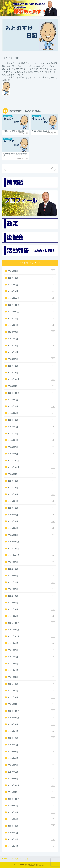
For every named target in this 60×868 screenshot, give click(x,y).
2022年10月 (31, 555)
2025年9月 (31, 318)
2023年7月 (31, 494)
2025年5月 (31, 345)
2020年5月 (31, 751)
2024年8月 (31, 406)
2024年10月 (31, 393)
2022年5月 (31, 589)
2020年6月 (31, 745)
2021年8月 (31, 650)
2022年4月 (31, 596)
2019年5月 (31, 833)
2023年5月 (31, 508)
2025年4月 (31, 352)
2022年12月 (31, 542)
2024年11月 (31, 386)
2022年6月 (31, 582)
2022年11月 (31, 548)
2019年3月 (31, 846)
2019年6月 (31, 826)
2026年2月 (31, 284)
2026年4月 (31, 271)
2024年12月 (31, 379)
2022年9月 (31, 562)
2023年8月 (31, 487)
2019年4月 (31, 839)
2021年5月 (31, 670)
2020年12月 (31, 704)
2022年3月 (31, 602)
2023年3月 (31, 521)
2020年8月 (31, 731)
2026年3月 (31, 278)
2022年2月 (31, 609)
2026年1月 (31, 291)
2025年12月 (31, 298)
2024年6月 (31, 420)
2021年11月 (31, 630)
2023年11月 (31, 467)
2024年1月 (31, 454)
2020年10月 (31, 718)
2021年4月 (31, 677)
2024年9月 (31, 399)
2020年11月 (31, 711)
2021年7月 (31, 657)
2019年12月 (31, 785)
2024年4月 (31, 433)
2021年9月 (31, 643)
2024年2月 (31, 447)
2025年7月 (31, 332)
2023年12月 (31, 460)
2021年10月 (31, 636)
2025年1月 (31, 372)
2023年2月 (31, 528)
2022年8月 (31, 569)
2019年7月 (31, 819)
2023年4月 (31, 515)
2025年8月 (31, 325)
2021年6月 (31, 663)
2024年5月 (31, 427)
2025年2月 (31, 366)
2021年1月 (31, 697)
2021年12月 (31, 623)
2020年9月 (31, 724)
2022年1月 (31, 616)
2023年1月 (31, 535)
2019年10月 (31, 799)
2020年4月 (31, 758)
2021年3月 (31, 684)
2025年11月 (31, 305)
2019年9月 (31, 805)
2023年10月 (31, 474)
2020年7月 (31, 738)
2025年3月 (31, 359)
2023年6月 (31, 501)
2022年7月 (31, 575)
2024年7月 (31, 413)
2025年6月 (31, 339)
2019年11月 (31, 792)
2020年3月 (31, 765)
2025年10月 (31, 311)
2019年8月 (31, 812)
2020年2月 (31, 772)
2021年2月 (31, 690)
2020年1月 (31, 778)
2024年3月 (31, 440)
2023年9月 (31, 481)
